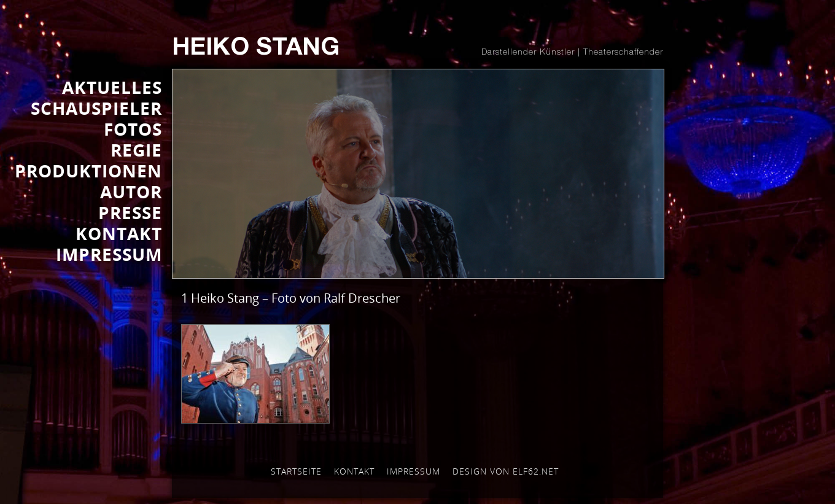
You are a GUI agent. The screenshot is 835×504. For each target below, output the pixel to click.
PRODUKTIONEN (88, 171)
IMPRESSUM (109, 254)
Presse (130, 212)
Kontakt (354, 471)
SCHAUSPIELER (96, 108)
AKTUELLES (112, 87)
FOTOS (133, 129)
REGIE (136, 150)
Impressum (414, 471)
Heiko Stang (256, 49)
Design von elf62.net (506, 471)
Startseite (296, 471)
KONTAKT (119, 233)
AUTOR (131, 192)
